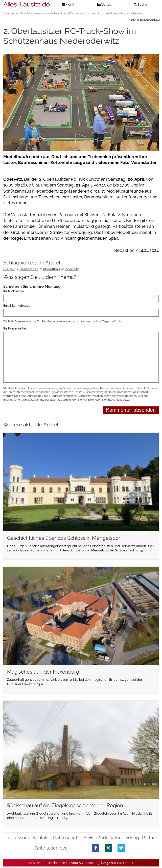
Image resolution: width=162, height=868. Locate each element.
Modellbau (52, 269)
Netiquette (123, 400)
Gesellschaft (29, 269)
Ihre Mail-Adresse (17, 306)
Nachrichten (30, 13)
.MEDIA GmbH (117, 863)
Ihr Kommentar (15, 328)
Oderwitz (72, 269)
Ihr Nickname (14, 291)
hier (85, 400)
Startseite (10, 13)
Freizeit (9, 269)
